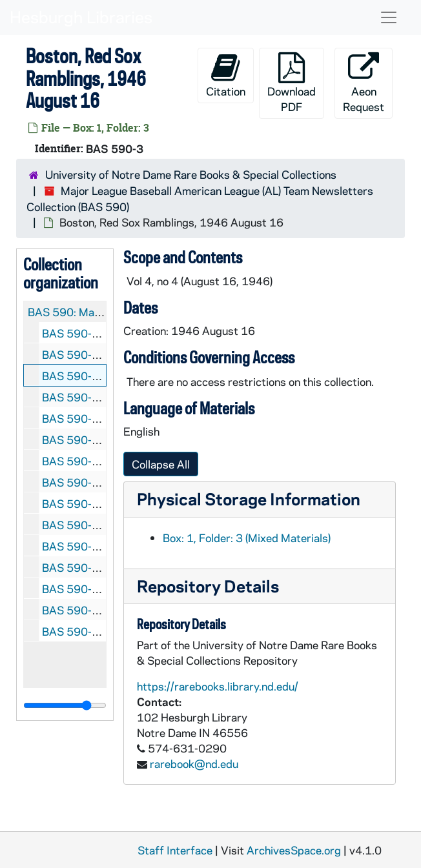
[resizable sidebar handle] (65, 705)
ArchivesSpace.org (294, 850)
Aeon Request (364, 83)
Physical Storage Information (249, 499)
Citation (226, 75)
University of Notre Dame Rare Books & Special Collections (191, 174)
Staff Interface (175, 850)
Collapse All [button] (161, 464)
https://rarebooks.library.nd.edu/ (218, 686)
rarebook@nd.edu (194, 763)
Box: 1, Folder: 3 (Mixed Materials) (247, 538)
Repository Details (208, 586)
